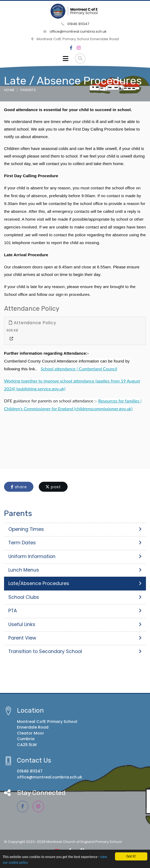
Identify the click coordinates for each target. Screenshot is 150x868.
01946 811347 (75, 24)
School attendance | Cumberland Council (79, 369)
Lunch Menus (75, 570)
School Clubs (75, 597)
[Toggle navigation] (66, 59)
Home (9, 90)
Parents (28, 90)
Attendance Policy (32, 323)
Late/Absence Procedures (75, 583)
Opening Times (75, 529)
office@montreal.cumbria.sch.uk (75, 31)
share (19, 487)
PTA (75, 611)
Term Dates (75, 543)
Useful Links (75, 624)
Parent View (75, 638)
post (53, 487)
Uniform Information (75, 556)
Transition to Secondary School (75, 651)
